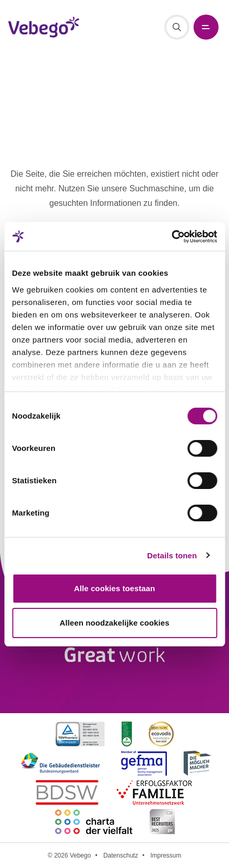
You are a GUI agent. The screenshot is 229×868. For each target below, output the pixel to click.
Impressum (166, 855)
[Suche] (177, 27)
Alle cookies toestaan (115, 588)
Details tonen (172, 555)
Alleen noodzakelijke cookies (114, 623)
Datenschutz (121, 855)
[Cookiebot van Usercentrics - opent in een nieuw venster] (171, 237)
